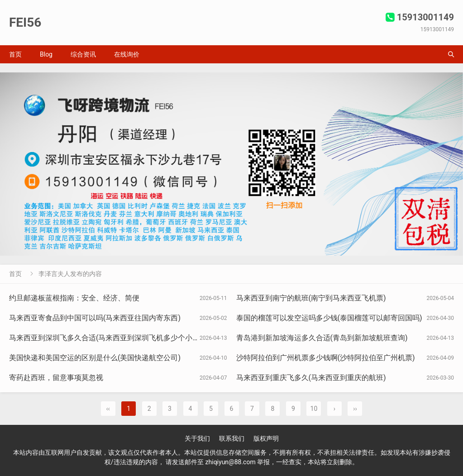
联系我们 (232, 438)
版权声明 (266, 438)
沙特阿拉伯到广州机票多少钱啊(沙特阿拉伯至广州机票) (326, 358)
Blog (46, 54)
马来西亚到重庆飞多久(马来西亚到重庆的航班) (311, 378)
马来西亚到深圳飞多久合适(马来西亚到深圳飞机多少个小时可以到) (117, 338)
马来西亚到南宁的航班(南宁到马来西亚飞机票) (311, 298)
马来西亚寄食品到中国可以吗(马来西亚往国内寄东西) (95, 318)
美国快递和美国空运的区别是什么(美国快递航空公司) (95, 358)
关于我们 (197, 438)
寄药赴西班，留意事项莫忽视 (56, 378)
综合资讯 (83, 54)
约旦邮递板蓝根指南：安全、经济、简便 (74, 298)
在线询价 (127, 54)
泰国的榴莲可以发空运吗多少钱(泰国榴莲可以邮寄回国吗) (329, 318)
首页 (15, 54)
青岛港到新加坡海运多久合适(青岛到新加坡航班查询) (322, 338)
